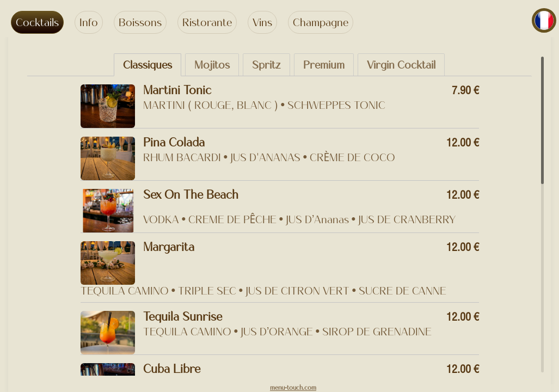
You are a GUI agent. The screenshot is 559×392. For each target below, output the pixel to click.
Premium (324, 65)
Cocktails (37, 22)
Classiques (148, 65)
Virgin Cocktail (401, 65)
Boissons (140, 22)
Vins (262, 22)
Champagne (321, 22)
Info (89, 22)
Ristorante (207, 22)
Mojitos (212, 65)
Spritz (266, 65)
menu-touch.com (293, 388)
